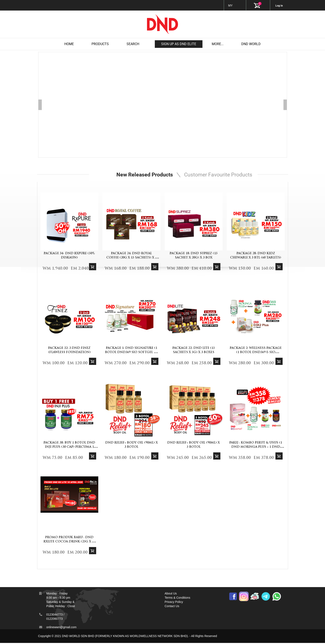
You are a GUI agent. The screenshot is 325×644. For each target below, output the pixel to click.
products (100, 44)
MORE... (218, 44)
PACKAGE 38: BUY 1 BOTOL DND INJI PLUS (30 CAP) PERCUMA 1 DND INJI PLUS (69, 448)
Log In (279, 6)
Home (69, 44)
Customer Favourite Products (220, 175)
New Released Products (144, 175)
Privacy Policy (174, 603)
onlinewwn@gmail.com (61, 628)
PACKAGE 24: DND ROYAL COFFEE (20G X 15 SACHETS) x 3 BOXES (131, 259)
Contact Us (172, 607)
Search (133, 44)
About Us (171, 594)
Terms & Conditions (177, 599)
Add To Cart (93, 268)
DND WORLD (251, 44)
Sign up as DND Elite (179, 44)
